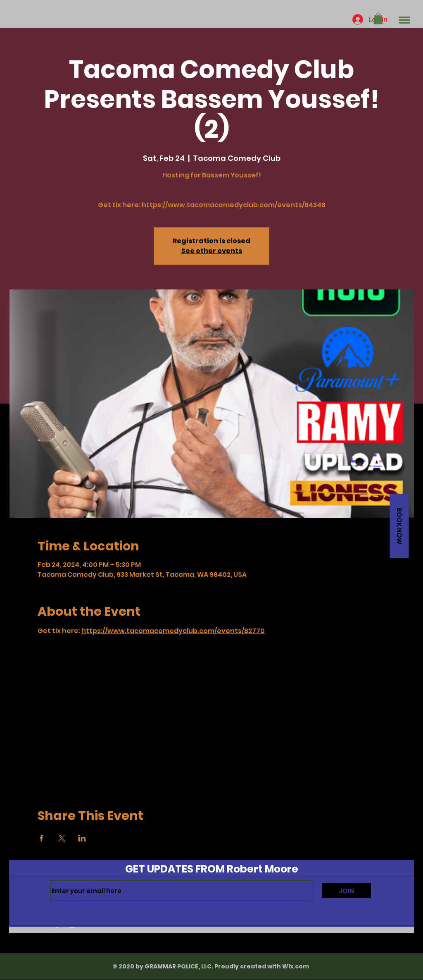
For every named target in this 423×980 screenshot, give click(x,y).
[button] (378, 18)
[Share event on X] (62, 838)
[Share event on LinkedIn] (82, 838)
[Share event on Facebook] (42, 838)
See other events (212, 251)
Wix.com (296, 966)
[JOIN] (346, 891)
